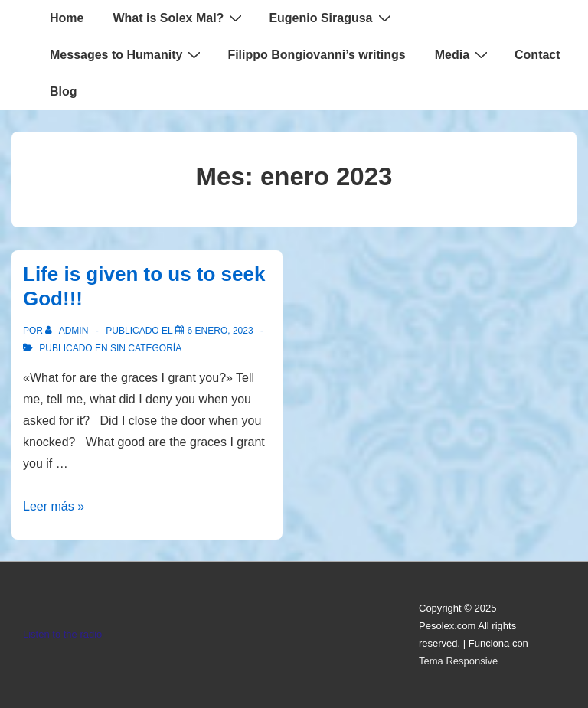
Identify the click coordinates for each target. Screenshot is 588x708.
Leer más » (54, 506)
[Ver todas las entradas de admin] (68, 331)
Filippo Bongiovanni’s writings (316, 55)
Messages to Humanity (127, 54)
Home (67, 18)
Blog (64, 91)
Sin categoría (146, 348)
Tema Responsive (458, 661)
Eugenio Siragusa (332, 18)
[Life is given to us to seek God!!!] (220, 331)
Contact (537, 55)
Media (463, 54)
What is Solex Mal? (179, 18)
